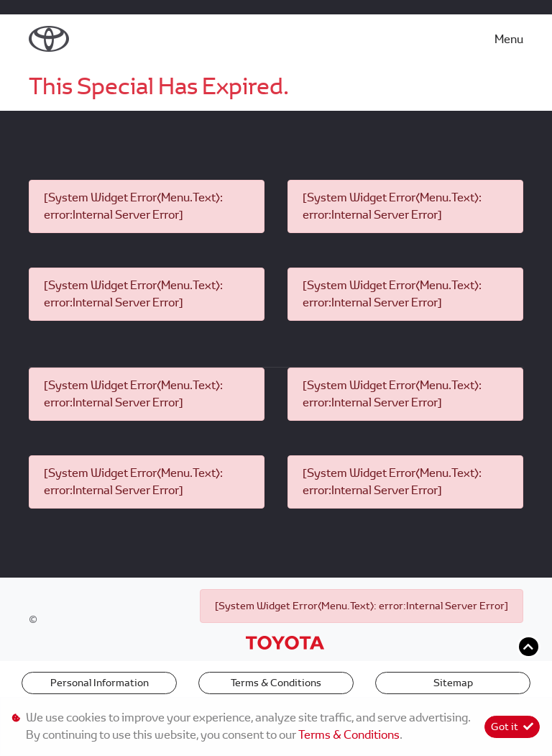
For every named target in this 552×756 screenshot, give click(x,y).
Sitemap (453, 683)
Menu (509, 39)
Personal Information (100, 683)
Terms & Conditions (276, 683)
